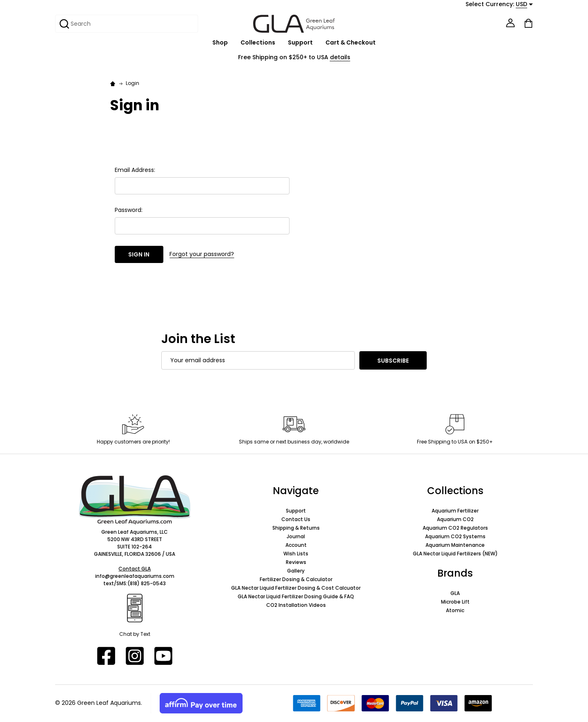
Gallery (296, 571)
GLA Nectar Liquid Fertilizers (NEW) (455, 554)
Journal (296, 536)
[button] (135, 500)
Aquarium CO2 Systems (455, 536)
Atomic (455, 610)
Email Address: (135, 170)
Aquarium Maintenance (455, 545)
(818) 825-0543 (147, 583)
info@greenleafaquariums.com (135, 576)
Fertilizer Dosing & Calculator (296, 579)
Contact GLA (135, 569)
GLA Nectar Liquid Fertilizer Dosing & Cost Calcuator (296, 588)
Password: (129, 210)
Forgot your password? (202, 254)
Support (300, 43)
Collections (258, 43)
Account (296, 545)
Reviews (296, 562)
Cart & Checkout (351, 43)
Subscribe (393, 361)
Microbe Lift (455, 602)
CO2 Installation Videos (296, 605)
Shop (220, 43)
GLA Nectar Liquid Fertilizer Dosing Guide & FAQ (296, 596)
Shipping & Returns (296, 528)
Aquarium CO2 (455, 519)
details (340, 57)
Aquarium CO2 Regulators (455, 528)
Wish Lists (296, 554)
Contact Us (296, 519)
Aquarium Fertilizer (455, 511)
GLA (455, 593)
